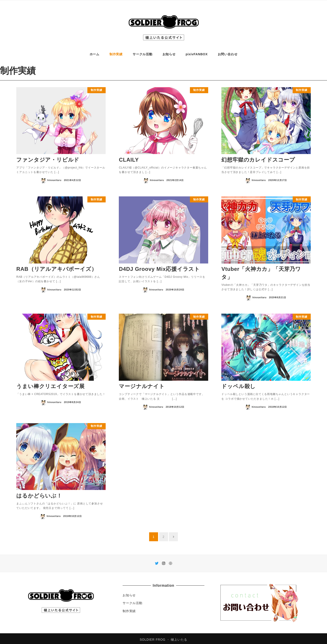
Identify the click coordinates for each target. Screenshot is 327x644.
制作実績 (129, 609)
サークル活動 (133, 601)
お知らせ (129, 593)
